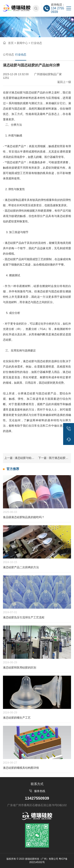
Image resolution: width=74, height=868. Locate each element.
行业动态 (21, 54)
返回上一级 (64, 82)
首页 (11, 43)
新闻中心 (22, 43)
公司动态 (8, 54)
